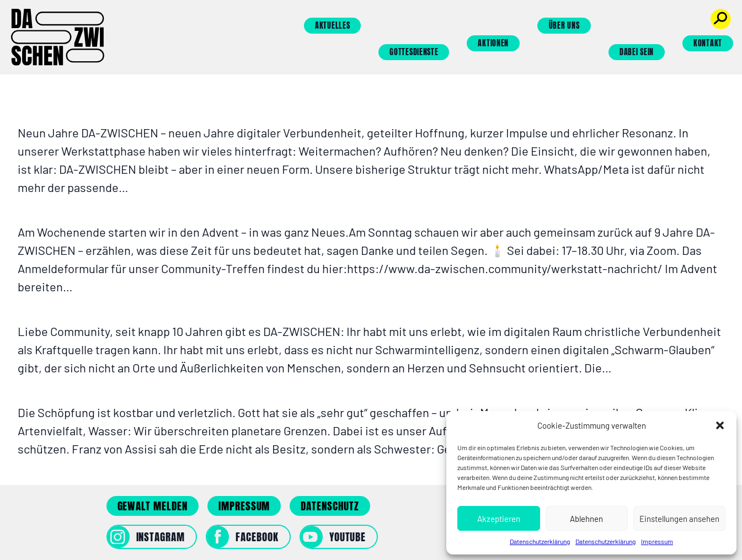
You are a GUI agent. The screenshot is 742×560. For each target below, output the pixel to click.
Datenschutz (330, 506)
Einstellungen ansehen (679, 519)
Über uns (564, 26)
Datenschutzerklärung (540, 541)
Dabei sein (637, 52)
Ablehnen (586, 519)
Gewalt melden (153, 506)
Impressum (657, 541)
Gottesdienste (414, 52)
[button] (720, 425)
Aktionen (493, 43)
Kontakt (708, 43)
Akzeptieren (499, 519)
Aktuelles (332, 26)
